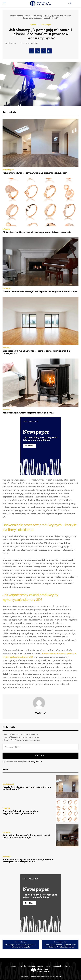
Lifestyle (6, 229)
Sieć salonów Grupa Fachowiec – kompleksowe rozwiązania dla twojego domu (36, 352)
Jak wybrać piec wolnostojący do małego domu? (28, 413)
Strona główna (17, 16)
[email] (40, 747)
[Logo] (40, 4)
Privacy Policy (35, 762)
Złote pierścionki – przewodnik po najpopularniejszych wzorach (37, 232)
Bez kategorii (8, 170)
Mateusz (12, 43)
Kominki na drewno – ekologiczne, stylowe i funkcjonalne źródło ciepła (40, 291)
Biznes (27, 16)
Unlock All (41, 756)
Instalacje (6, 288)
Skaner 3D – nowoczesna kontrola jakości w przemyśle (21, 946)
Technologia (46, 25)
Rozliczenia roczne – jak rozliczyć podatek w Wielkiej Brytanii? (60, 946)
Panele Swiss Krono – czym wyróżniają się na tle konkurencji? (35, 173)
